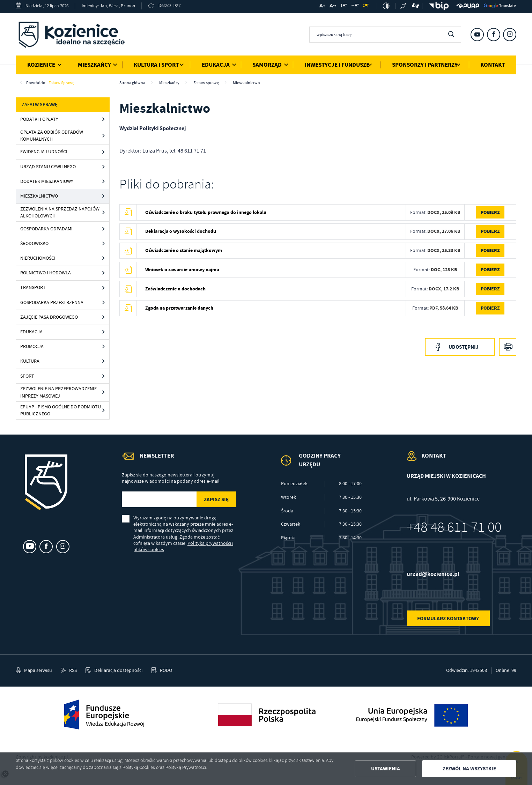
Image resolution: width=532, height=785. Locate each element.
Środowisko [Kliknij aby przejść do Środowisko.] (34, 243)
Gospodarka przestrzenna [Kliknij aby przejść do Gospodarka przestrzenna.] (52, 302)
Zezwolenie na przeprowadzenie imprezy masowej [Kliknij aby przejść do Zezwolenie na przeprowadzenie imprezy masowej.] (58, 392)
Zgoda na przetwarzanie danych (179, 308)
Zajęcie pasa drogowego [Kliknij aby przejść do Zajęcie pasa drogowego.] (49, 317)
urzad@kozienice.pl (433, 574)
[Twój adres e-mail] (159, 499)
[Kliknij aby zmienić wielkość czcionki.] (322, 6)
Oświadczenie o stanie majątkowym (184, 250)
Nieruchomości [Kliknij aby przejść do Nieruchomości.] (38, 258)
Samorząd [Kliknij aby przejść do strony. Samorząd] (267, 65)
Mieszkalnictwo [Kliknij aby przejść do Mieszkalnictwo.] (39, 196)
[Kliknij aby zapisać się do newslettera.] (216, 499)
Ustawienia (386, 769)
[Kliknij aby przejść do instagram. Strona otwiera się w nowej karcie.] (510, 35)
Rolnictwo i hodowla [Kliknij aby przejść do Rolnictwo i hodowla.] (46, 273)
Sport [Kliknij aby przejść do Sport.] (27, 376)
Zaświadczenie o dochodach (175, 289)
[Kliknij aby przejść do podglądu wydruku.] (508, 347)
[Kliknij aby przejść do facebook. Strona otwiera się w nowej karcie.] (494, 35)
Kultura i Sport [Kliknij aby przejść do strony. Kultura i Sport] (156, 65)
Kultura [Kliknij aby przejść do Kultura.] (30, 361)
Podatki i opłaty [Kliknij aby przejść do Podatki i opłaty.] (39, 119)
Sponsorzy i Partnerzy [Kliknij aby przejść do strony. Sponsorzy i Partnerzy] (425, 65)
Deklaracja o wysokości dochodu (181, 231)
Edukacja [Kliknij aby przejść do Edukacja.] (31, 332)
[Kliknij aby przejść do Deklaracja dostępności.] (114, 671)
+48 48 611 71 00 (454, 527)
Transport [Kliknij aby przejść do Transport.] (33, 287)
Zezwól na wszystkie (469, 769)
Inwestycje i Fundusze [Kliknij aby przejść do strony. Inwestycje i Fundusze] (337, 65)
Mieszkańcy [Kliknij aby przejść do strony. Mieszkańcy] (94, 65)
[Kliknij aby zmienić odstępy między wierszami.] (344, 6)
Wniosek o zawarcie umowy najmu (182, 270)
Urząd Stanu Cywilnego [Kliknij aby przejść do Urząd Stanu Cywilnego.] (48, 167)
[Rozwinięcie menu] (321, 466)
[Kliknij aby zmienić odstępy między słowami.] (355, 6)
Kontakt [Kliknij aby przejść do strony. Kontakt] (493, 65)
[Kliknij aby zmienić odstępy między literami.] (333, 6)
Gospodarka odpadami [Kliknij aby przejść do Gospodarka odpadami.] (46, 229)
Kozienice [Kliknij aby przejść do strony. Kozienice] (41, 65)
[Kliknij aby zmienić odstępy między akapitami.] (366, 6)
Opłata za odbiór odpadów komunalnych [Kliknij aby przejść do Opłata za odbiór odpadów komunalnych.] (52, 136)
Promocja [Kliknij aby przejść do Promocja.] (32, 346)
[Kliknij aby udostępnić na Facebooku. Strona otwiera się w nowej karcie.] (460, 347)
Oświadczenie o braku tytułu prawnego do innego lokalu (206, 212)
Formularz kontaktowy (448, 619)
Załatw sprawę (61, 83)
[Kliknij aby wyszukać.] (451, 35)
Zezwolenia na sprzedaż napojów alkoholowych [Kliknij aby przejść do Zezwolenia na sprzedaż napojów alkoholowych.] (60, 212)
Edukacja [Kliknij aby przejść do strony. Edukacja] (216, 65)
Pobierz (490, 212)
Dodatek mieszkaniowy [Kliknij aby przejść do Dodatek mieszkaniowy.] (47, 181)
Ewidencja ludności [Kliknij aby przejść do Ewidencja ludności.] (44, 152)
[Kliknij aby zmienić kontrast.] (386, 6)
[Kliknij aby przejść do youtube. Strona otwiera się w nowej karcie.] (477, 35)
